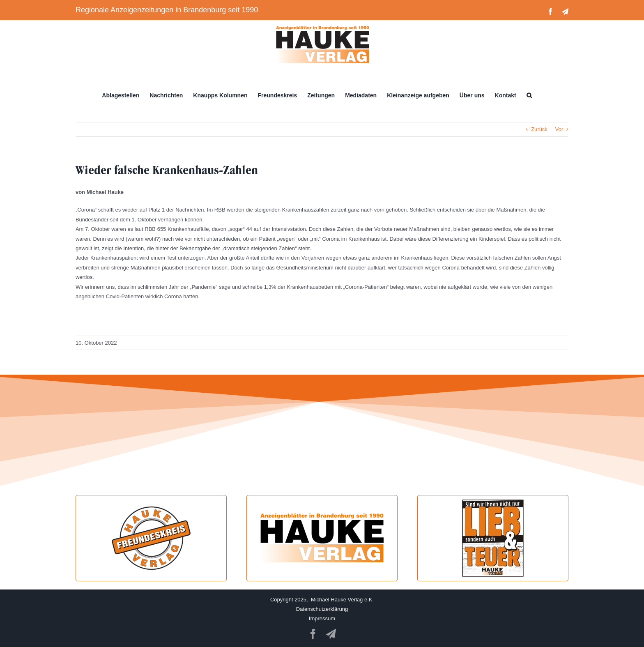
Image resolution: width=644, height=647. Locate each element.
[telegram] (331, 634)
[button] (529, 95)
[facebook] (313, 634)
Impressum (322, 618)
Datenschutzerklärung (322, 609)
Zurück (539, 129)
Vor (559, 129)
